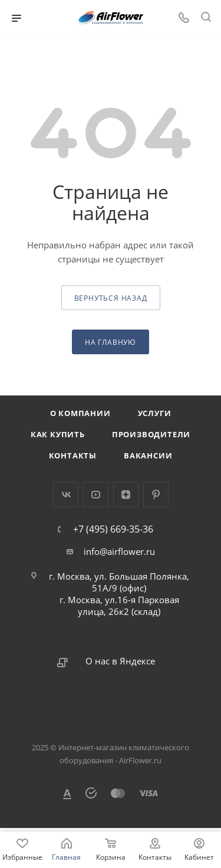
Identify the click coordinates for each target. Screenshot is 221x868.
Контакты (73, 455)
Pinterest (156, 495)
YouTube (96, 495)
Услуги (155, 413)
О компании (80, 413)
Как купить (58, 434)
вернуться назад (111, 298)
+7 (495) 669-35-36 (113, 529)
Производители (151, 434)
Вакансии (148, 455)
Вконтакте (66, 495)
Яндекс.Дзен (126, 495)
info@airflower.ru (119, 551)
